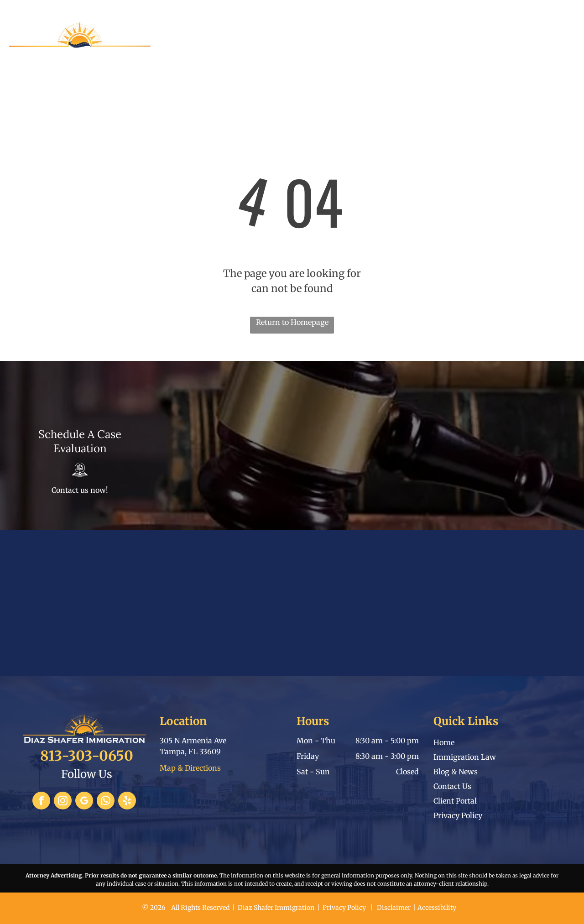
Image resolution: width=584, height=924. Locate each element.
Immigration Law (465, 757)
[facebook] (41, 802)
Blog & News (456, 772)
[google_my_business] (84, 802)
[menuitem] (181, 44)
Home (444, 742)
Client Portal (455, 801)
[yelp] (127, 802)
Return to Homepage (292, 322)
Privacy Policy (458, 815)
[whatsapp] (106, 802)
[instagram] (63, 802)
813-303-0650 (469, 10)
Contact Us (452, 786)
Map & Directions (190, 768)
